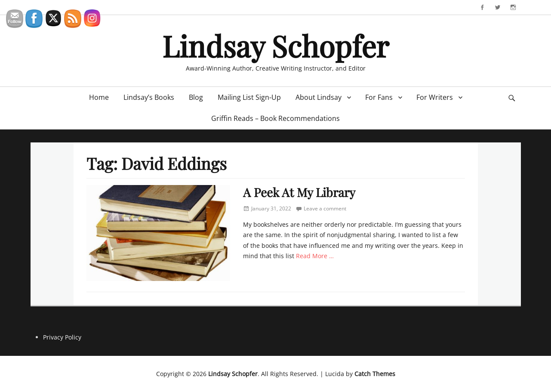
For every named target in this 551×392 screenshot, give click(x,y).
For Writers (435, 97)
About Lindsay (319, 97)
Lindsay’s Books (149, 97)
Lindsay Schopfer (275, 45)
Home (99, 97)
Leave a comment (325, 208)
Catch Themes (375, 374)
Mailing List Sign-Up (249, 97)
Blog (196, 97)
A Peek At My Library (299, 192)
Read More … (315, 256)
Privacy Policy (62, 337)
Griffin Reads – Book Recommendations (275, 118)
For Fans (379, 97)
